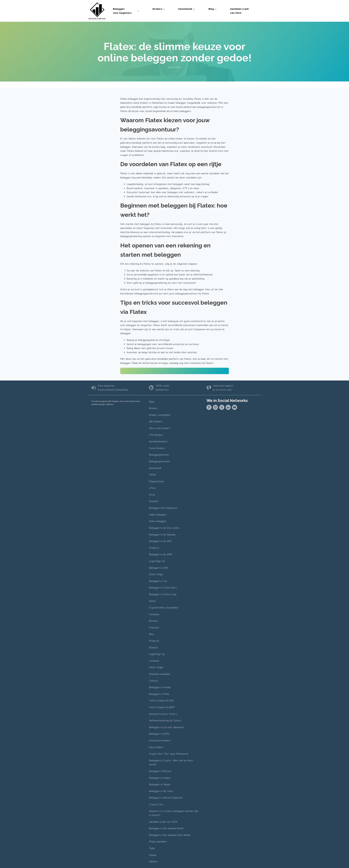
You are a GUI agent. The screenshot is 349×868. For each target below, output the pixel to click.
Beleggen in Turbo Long (163, 594)
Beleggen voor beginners (122, 11)
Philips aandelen (158, 841)
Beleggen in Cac (158, 581)
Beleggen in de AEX (160, 541)
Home (152, 601)
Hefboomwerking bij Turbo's (165, 720)
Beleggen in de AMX (160, 554)
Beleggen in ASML (159, 734)
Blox (152, 634)
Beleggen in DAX (158, 568)
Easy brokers (156, 747)
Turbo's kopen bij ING (161, 700)
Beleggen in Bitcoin (160, 771)
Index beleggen (158, 514)
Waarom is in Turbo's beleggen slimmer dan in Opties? (174, 813)
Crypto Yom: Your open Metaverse (169, 753)
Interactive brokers (160, 740)
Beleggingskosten (159, 455)
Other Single (156, 574)
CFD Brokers (156, 435)
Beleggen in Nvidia (160, 687)
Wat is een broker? (160, 428)
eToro (152, 488)
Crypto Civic (156, 804)
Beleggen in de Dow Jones (164, 528)
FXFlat (153, 474)
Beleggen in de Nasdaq (162, 534)
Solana (153, 855)
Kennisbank (185, 9)
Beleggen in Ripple (160, 784)
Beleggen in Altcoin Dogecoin (166, 797)
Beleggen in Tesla (159, 694)
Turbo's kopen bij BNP (162, 707)
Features (154, 627)
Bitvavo (153, 621)
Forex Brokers (157, 448)
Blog (211, 9)
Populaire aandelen (160, 674)
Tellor (152, 848)
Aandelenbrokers (158, 441)
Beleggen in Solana (160, 778)
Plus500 (154, 501)
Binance (153, 647)
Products (154, 548)
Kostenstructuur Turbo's (163, 714)
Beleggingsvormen (159, 461)
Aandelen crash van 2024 (239, 11)
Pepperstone (156, 481)
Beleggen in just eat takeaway (166, 727)
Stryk (152, 494)
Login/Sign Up (157, 561)
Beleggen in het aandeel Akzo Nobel (170, 835)
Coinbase (154, 661)
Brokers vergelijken (160, 415)
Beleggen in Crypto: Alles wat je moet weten (171, 762)
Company (154, 614)
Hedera (153, 861)
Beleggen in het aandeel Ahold (166, 828)
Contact (154, 680)
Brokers (157, 9)
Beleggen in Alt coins (161, 791)
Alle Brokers (156, 421)
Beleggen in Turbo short (163, 587)
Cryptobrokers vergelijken (164, 607)
